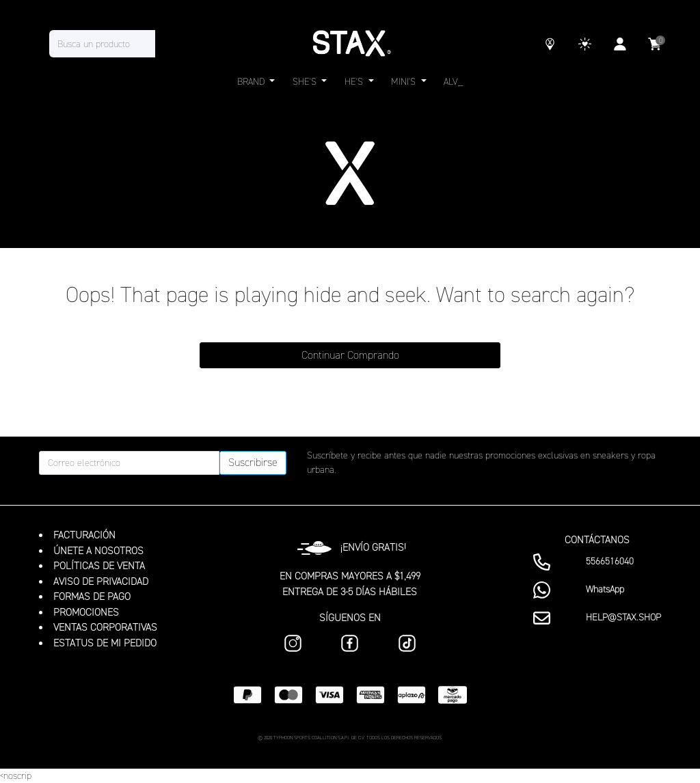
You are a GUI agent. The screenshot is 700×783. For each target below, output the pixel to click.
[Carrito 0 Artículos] (655, 46)
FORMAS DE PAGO (92, 596)
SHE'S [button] (306, 82)
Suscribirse (253, 462)
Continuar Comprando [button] (350, 355)
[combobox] (116, 44)
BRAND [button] (252, 82)
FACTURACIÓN (84, 535)
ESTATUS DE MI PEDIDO (105, 643)
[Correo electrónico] (129, 463)
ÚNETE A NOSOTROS (98, 551)
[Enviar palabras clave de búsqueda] (169, 44)
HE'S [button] (355, 82)
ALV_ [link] (453, 82)
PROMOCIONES (86, 612)
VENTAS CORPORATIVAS (105, 627)
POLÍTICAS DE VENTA (99, 566)
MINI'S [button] (405, 82)
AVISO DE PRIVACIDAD (101, 581)
